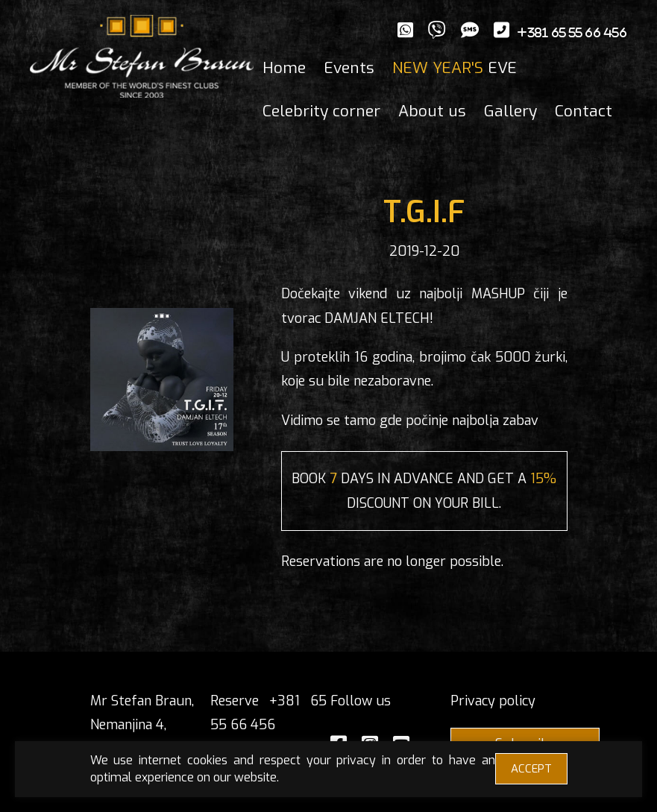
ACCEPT (531, 769)
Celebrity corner (321, 111)
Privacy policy (493, 701)
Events (349, 68)
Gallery (510, 111)
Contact (584, 111)
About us (432, 111)
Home (284, 68)
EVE (455, 68)
